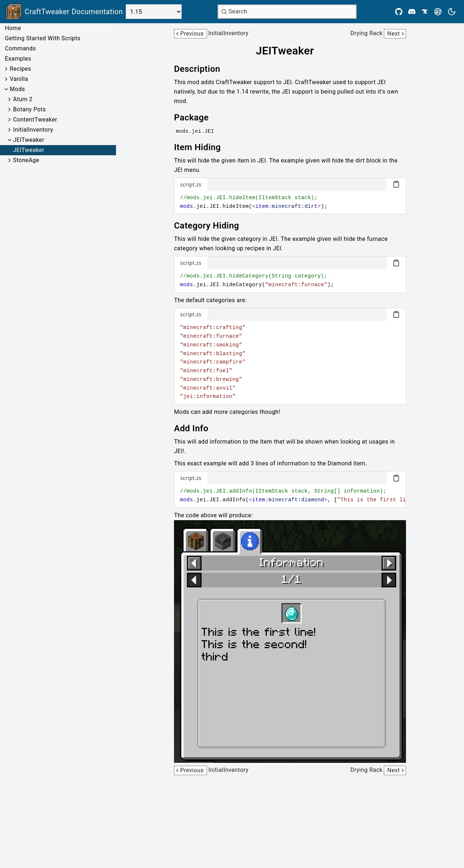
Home (13, 28)
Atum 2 (23, 99)
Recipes (20, 69)
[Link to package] (196, 118)
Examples (18, 59)
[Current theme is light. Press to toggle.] (452, 12)
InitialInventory (33, 130)
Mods (17, 89)
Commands (20, 48)
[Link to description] (202, 69)
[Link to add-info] (196, 428)
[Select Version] (154, 12)
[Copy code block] (396, 184)
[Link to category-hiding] (212, 226)
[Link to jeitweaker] (290, 51)
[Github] (399, 12)
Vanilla (19, 79)
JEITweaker (29, 140)
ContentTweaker (35, 120)
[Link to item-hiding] (202, 147)
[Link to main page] (64, 12)
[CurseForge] (425, 12)
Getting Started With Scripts (42, 38)
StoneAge (26, 160)
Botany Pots (29, 109)
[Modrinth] (438, 12)
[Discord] (412, 12)
